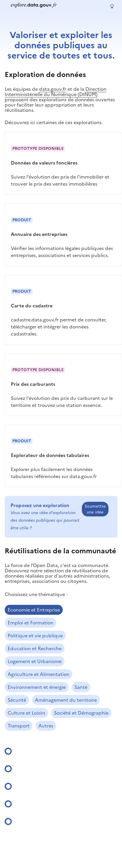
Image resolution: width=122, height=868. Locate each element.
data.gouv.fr (53, 89)
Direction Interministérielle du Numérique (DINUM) (56, 92)
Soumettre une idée (95, 509)
